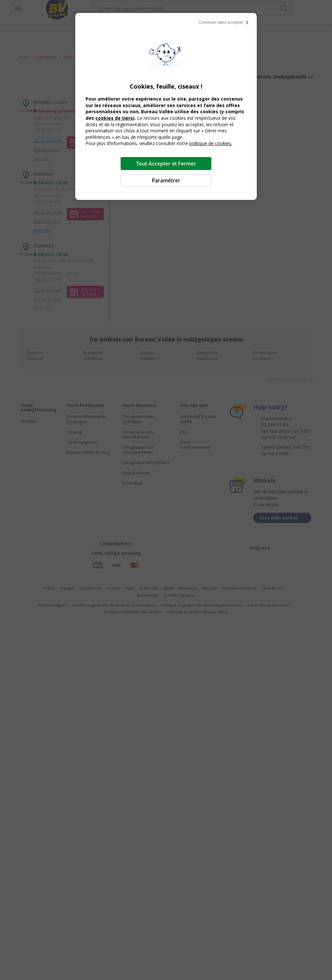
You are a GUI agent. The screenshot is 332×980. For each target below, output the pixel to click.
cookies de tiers (114, 118)
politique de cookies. (211, 143)
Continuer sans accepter (225, 22)
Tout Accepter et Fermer (166, 164)
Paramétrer (166, 180)
